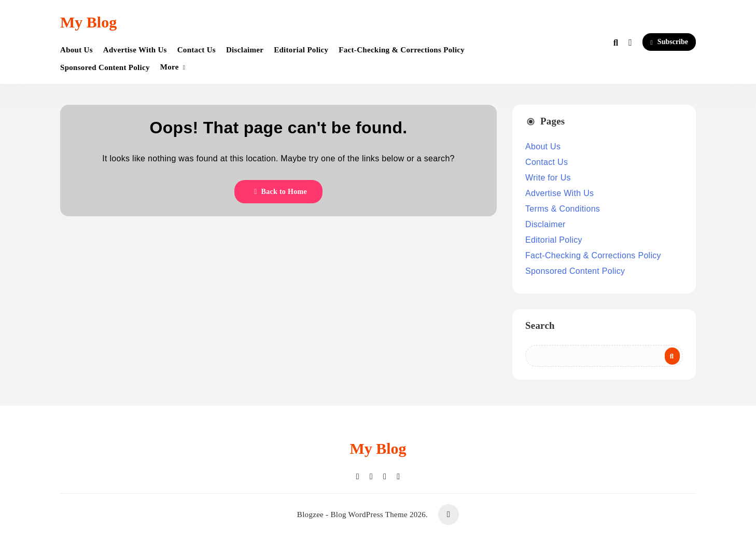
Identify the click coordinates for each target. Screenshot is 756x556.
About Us (76, 50)
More (170, 67)
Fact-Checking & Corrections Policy (402, 50)
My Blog (88, 22)
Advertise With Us (135, 50)
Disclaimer (245, 50)
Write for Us (548, 178)
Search (540, 325)
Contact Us (197, 50)
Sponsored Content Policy (105, 67)
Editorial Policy (301, 50)
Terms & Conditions (563, 209)
